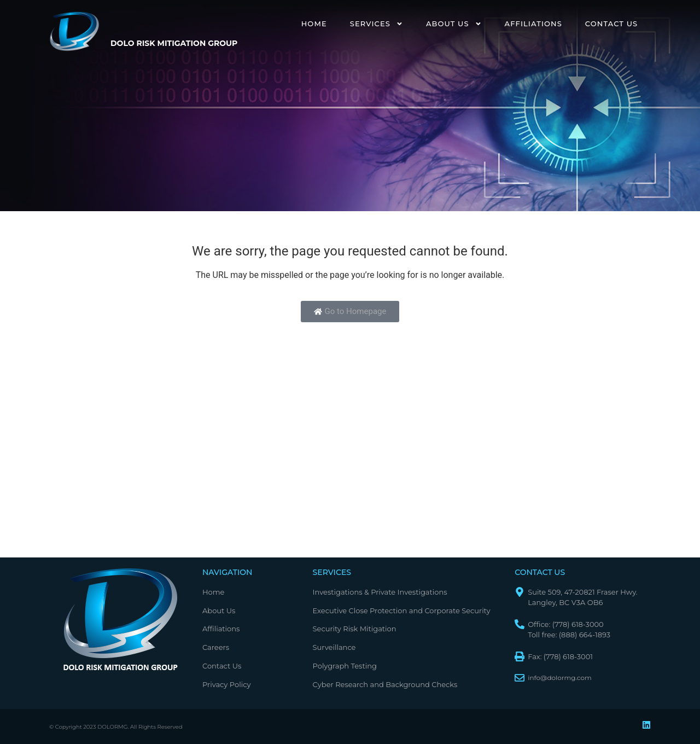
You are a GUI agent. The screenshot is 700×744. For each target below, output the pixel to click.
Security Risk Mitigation (355, 629)
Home (314, 24)
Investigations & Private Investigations (380, 592)
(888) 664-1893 (585, 635)
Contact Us (611, 24)
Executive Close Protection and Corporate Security (402, 611)
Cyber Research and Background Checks (385, 684)
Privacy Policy (226, 684)
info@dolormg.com (560, 678)
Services (377, 24)
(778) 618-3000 (578, 624)
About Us (454, 24)
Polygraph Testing (345, 666)
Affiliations (533, 24)
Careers (216, 647)
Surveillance (334, 647)
